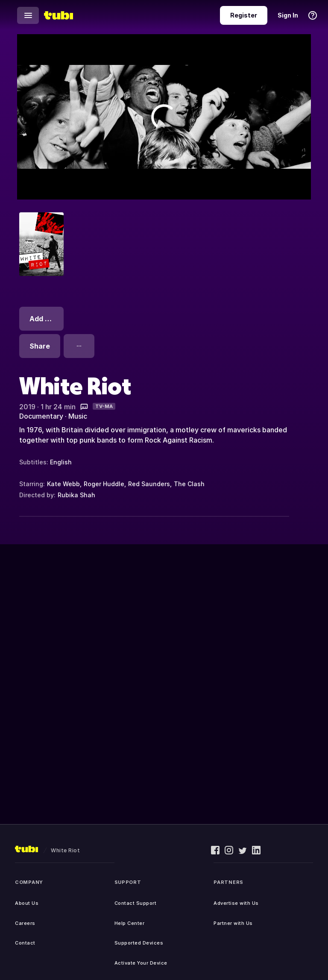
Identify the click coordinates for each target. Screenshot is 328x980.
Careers (25, 923)
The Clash (189, 484)
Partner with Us (233, 923)
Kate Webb (63, 484)
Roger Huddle (104, 484)
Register (244, 15)
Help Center (130, 923)
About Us (27, 903)
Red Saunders (149, 484)
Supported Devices (139, 943)
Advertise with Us (236, 903)
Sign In (288, 15)
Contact (25, 943)
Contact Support (136, 903)
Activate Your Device (141, 963)
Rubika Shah (76, 495)
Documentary (41, 416)
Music (78, 416)
